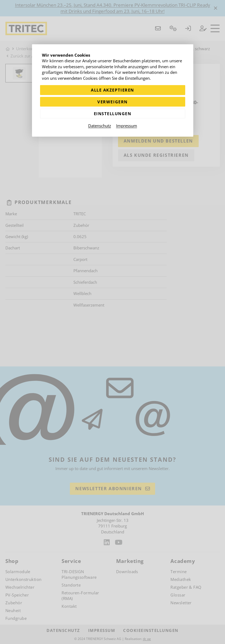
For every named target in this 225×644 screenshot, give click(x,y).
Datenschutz (100, 126)
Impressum (127, 126)
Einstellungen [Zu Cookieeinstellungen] (113, 114)
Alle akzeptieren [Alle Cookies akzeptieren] (112, 90)
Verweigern (112, 102)
